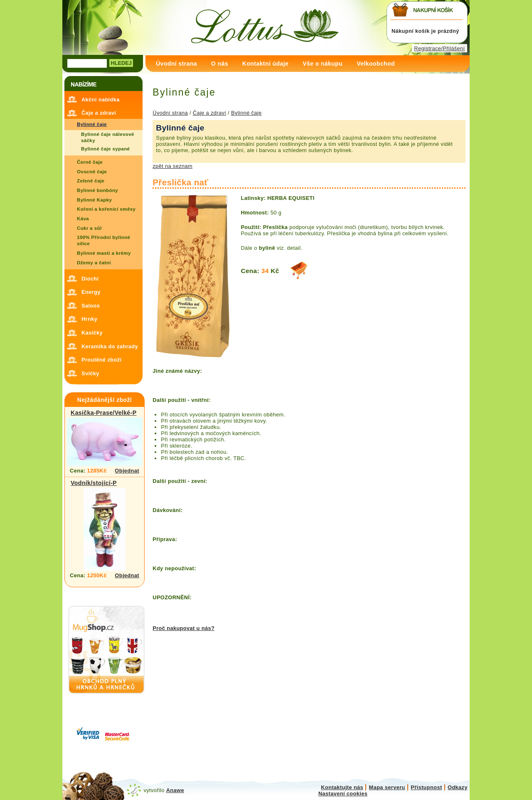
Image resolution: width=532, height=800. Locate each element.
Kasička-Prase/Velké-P (103, 413)
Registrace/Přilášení (439, 48)
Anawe (175, 790)
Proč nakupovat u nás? (183, 628)
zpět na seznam (172, 166)
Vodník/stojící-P (94, 483)
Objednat (127, 471)
